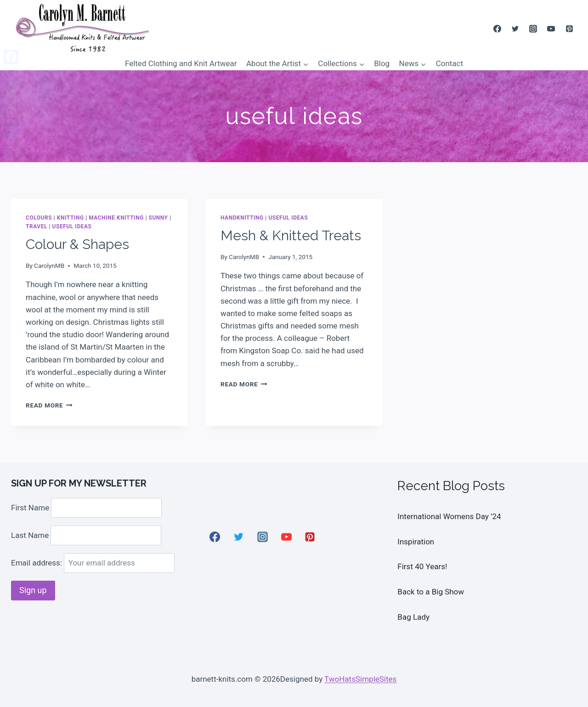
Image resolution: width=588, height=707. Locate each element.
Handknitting (242, 218)
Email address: (93, 563)
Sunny (158, 218)
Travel (37, 226)
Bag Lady (413, 617)
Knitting (71, 218)
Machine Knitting (116, 218)
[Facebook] (498, 28)
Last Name (30, 535)
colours (39, 218)
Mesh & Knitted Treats (291, 235)
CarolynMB (49, 266)
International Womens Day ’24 (449, 516)
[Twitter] (515, 28)
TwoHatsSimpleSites (360, 679)
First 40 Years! (422, 566)
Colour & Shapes (77, 244)
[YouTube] (551, 28)
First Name (30, 508)
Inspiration (416, 542)
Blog (382, 63)
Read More (49, 405)
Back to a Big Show (431, 592)
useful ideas (72, 226)
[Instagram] (533, 28)
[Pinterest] (569, 28)
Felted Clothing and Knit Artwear (181, 63)
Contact (449, 63)
